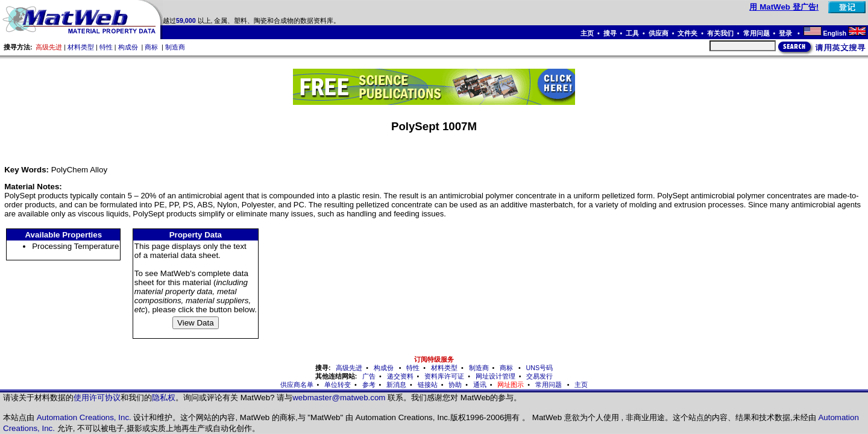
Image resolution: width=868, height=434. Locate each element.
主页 (587, 33)
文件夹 (687, 33)
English (835, 33)
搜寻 (610, 33)
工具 (632, 33)
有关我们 (720, 33)
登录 (786, 33)
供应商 (659, 33)
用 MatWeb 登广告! (784, 7)
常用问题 (756, 33)
